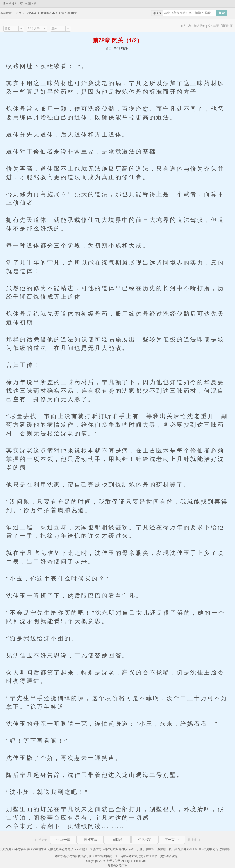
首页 (18, 13)
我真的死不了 (49, 13)
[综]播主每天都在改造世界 (105, 849)
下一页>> (172, 840)
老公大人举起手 (78, 849)
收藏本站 (31, 4)
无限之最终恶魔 (57, 849)
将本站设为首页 (13, 4)
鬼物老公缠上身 (188, 849)
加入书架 (186, 26)
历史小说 (31, 13)
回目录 (117, 840)
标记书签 (199, 26)
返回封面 (227, 26)
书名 (156, 13)
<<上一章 (63, 840)
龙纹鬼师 (6, 849)
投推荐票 (213, 26)
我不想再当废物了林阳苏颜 (29, 849)
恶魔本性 (225, 849)
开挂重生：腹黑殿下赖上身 (160, 849)
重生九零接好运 (208, 849)
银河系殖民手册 (132, 849)
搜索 (222, 13)
